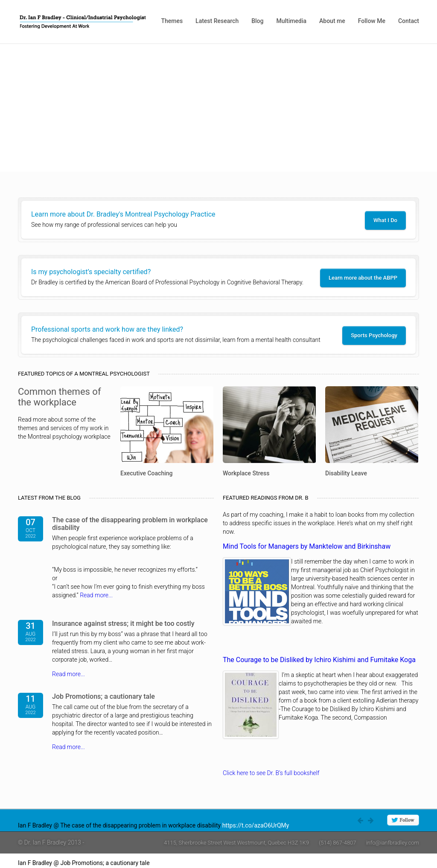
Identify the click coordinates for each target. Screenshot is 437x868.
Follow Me (372, 21)
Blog (257, 21)
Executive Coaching (147, 473)
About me (332, 21)
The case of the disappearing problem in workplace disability (130, 524)
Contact (409, 21)
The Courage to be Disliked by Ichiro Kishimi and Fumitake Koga (319, 660)
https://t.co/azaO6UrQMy (256, 825)
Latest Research (217, 21)
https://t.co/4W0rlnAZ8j (183, 863)
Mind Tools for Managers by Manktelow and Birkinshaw (307, 546)
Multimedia (291, 21)
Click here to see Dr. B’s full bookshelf (271, 773)
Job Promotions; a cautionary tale (103, 696)
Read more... (96, 595)
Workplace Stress (246, 473)
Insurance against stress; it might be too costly (123, 624)
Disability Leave (346, 473)
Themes (172, 21)
